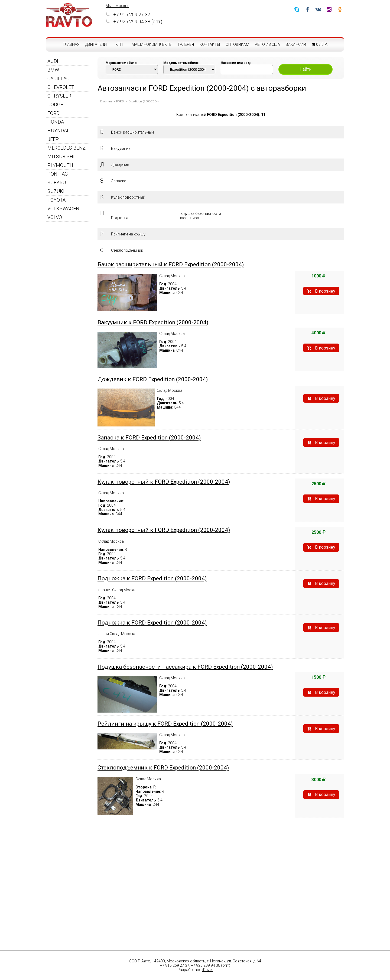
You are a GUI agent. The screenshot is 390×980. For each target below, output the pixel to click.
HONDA (56, 122)
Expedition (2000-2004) (144, 101)
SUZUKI (56, 191)
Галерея (186, 44)
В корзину (321, 291)
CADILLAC (58, 78)
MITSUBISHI (61, 156)
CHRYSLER (59, 96)
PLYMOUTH (60, 165)
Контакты (210, 44)
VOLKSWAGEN (63, 208)
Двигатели (96, 44)
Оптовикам (237, 44)
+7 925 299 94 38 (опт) (134, 22)
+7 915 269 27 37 (128, 14)
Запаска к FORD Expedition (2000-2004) (149, 438)
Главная (71, 44)
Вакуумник (121, 148)
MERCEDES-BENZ (66, 148)
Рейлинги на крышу (128, 234)
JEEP (53, 139)
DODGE (55, 104)
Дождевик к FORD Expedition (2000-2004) (153, 379)
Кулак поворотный (128, 197)
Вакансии (296, 44)
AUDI (53, 61)
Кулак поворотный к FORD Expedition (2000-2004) (164, 482)
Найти (305, 69)
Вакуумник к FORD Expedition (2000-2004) (153, 322)
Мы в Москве (117, 6)
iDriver (208, 970)
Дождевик (120, 165)
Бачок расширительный (132, 132)
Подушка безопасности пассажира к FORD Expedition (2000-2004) (185, 667)
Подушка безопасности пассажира (200, 216)
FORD (53, 113)
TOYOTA (56, 200)
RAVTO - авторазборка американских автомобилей (69, 15)
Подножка (120, 218)
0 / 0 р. (320, 44)
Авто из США (267, 44)
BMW (53, 70)
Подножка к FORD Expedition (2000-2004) (152, 578)
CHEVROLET (61, 87)
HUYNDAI (58, 130)
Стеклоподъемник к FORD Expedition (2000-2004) (163, 768)
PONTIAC (58, 174)
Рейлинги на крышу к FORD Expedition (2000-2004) (165, 724)
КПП (119, 44)
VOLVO (55, 217)
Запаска (119, 181)
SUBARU (57, 182)
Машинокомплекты (152, 44)
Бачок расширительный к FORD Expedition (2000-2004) (171, 264)
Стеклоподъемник (127, 250)
